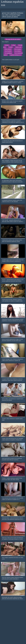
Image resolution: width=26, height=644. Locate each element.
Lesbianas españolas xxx (12, 3)
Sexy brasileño (8, 51)
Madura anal (18, 47)
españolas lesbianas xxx (15, 55)
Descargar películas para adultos (13, 39)
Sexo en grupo (18, 49)
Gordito (11, 47)
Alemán (7, 45)
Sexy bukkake (18, 51)
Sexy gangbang (8, 53)
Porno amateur (8, 49)
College (14, 45)
